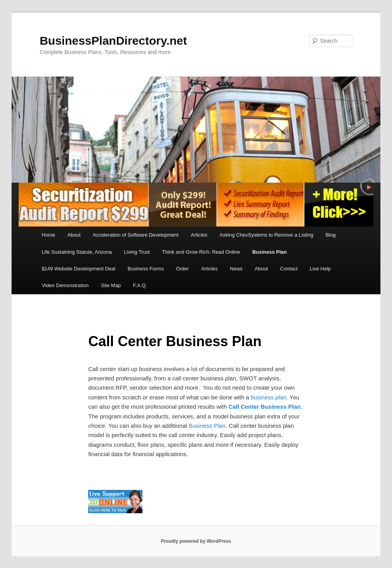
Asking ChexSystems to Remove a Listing (266, 235)
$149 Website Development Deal (78, 269)
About (74, 235)
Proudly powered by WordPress (196, 541)
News (236, 269)
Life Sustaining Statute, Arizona (77, 252)
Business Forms (146, 269)
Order (182, 269)
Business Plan (270, 252)
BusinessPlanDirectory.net (113, 41)
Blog (331, 235)
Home (48, 235)
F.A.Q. (140, 285)
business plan (269, 397)
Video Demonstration (65, 285)
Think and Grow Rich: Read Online (201, 252)
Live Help (320, 269)
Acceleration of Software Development (136, 235)
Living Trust (137, 252)
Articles (199, 235)
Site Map (111, 285)
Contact (289, 269)
